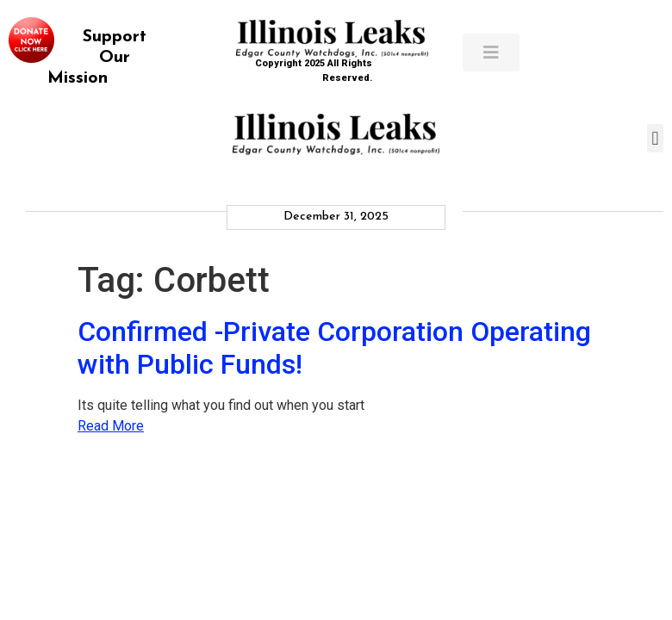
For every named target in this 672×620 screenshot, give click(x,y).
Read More (111, 426)
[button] (655, 138)
